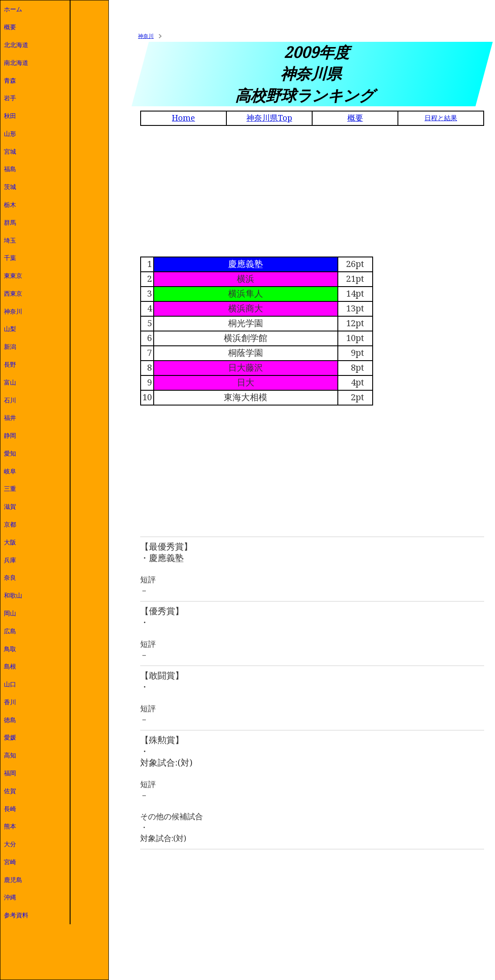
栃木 (10, 205)
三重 (10, 489)
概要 (10, 27)
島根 (10, 666)
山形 (10, 134)
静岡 (10, 436)
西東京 (13, 294)
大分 (10, 844)
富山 (10, 382)
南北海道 (16, 63)
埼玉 (10, 240)
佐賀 (10, 791)
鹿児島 (13, 880)
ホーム (13, 9)
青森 (10, 81)
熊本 (10, 826)
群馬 (10, 223)
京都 (10, 524)
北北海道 (16, 45)
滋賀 (10, 507)
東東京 (13, 276)
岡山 (10, 613)
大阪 (10, 542)
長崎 (10, 809)
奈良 (10, 578)
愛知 (10, 453)
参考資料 (16, 915)
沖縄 (10, 897)
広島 (10, 631)
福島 (10, 169)
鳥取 (10, 649)
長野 (10, 365)
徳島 (10, 720)
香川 (10, 702)
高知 (10, 755)
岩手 (10, 98)
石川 (10, 400)
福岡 (10, 773)
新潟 (10, 347)
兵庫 (10, 560)
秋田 (10, 116)
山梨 (10, 329)
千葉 (10, 258)
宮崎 (10, 862)
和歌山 (13, 595)
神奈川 (13, 311)
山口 (10, 684)
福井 (10, 418)
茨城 (10, 187)
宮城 (10, 152)
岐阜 (10, 471)
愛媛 (10, 737)
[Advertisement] (312, 191)
